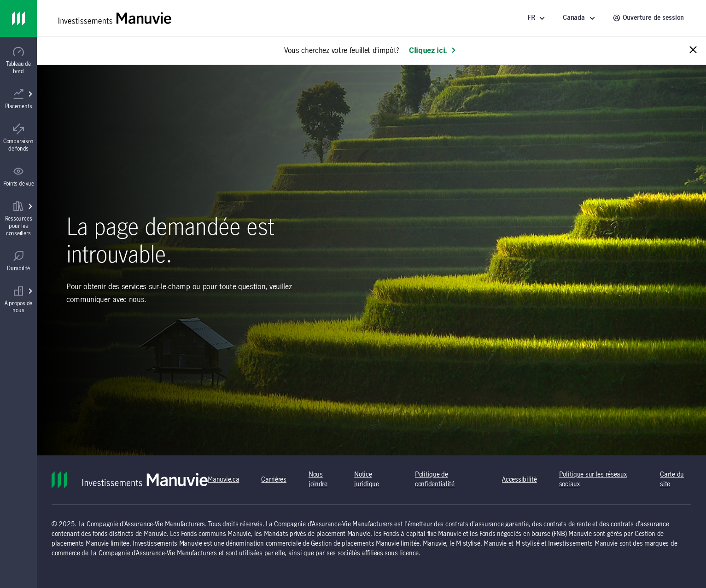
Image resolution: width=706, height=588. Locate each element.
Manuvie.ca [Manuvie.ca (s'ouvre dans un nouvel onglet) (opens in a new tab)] (223, 480)
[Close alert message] (693, 50)
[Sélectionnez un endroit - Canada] (580, 18)
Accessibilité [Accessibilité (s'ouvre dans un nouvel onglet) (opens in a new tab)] (519, 480)
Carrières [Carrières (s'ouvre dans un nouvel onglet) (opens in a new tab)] (274, 480)
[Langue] (538, 18)
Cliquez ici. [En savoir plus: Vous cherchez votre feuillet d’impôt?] (433, 51)
